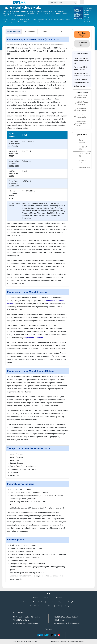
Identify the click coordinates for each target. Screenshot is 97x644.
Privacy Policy (72, 602)
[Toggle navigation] (82, 2)
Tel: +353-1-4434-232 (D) (60, 623)
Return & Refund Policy (55, 602)
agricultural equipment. (34, 338)
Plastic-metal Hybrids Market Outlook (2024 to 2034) (82, 61)
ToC (61, 31)
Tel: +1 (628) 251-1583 (20, 623)
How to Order (23, 602)
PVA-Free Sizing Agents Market (80, 110)
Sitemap (67, 606)
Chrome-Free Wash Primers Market (81, 116)
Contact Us (59, 598)
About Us (35, 598)
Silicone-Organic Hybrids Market (81, 97)
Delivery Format (37, 602)
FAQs (45, 31)
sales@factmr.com (33, 623)
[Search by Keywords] (63, 3)
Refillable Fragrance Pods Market (82, 103)
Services (47, 598)
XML (59, 606)
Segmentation (29, 31)
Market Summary (14, 31)
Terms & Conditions (36, 606)
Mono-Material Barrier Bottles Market (80, 124)
